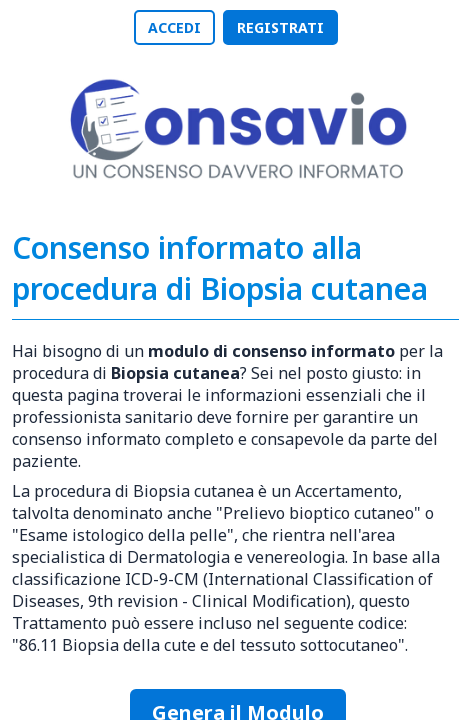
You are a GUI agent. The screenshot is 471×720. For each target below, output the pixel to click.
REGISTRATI (280, 27)
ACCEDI (174, 27)
